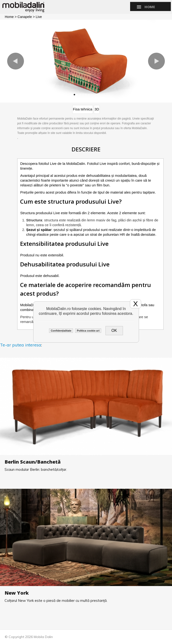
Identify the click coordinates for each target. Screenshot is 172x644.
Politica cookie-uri (88, 331)
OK (114, 331)
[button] (16, 61)
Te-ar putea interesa (21, 345)
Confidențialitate (61, 331)
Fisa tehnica (83, 109)
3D (97, 109)
